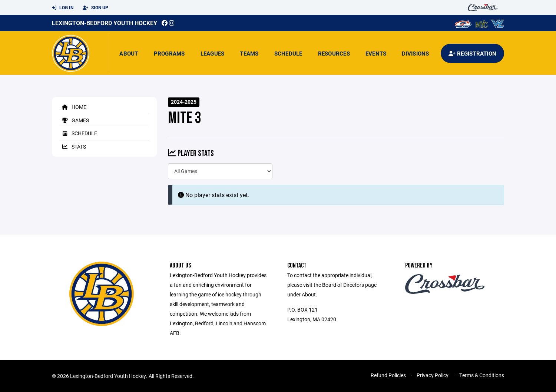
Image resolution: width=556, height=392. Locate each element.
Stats (73, 147)
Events (376, 53)
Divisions (415, 53)
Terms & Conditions (482, 375)
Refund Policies (388, 375)
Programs (169, 53)
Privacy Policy (433, 375)
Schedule (288, 53)
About (129, 53)
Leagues (213, 53)
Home (73, 107)
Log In (63, 8)
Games (74, 120)
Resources (334, 53)
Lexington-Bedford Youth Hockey (105, 23)
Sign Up (95, 8)
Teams (249, 53)
